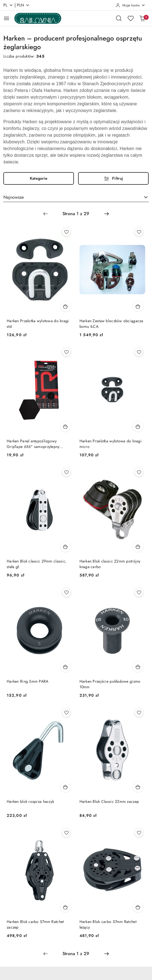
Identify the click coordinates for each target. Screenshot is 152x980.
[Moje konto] (131, 5)
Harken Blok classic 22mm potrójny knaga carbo (110, 564)
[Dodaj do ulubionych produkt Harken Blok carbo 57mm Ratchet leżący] (139, 833)
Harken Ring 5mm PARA (28, 681)
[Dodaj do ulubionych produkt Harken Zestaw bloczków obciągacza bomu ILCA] (139, 232)
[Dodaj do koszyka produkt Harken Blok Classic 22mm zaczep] (138, 787)
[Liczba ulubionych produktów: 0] (131, 18)
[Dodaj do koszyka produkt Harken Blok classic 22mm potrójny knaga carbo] (138, 547)
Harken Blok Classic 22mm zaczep (109, 801)
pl (8, 5)
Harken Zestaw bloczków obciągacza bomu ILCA (111, 324)
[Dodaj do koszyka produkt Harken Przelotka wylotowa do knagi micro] (138, 426)
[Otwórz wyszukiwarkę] (119, 18)
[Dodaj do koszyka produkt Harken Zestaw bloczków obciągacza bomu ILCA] (138, 306)
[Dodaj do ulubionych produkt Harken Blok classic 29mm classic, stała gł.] (66, 472)
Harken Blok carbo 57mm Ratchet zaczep (35, 924)
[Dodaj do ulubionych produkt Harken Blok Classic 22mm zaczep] (139, 713)
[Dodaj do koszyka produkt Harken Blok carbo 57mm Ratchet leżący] (138, 907)
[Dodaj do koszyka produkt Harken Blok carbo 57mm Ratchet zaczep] (66, 907)
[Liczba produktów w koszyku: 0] (142, 18)
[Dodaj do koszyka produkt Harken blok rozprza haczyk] (66, 787)
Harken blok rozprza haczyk (30, 801)
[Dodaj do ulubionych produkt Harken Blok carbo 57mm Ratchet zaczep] (66, 833)
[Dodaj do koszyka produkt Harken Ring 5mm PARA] (66, 667)
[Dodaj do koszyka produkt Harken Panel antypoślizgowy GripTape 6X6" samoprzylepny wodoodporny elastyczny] (66, 426)
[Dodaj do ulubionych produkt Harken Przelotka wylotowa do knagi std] (66, 232)
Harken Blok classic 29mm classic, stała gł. (37, 564)
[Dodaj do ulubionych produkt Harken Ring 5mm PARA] (66, 592)
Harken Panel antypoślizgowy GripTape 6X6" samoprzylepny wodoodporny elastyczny (33, 444)
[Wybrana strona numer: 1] (76, 214)
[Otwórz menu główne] (7, 18)
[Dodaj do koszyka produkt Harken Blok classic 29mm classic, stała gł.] (66, 547)
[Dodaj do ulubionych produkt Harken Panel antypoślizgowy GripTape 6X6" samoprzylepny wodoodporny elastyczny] (66, 352)
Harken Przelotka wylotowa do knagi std (38, 324)
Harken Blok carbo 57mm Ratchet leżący (108, 924)
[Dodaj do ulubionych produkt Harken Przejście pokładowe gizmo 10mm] (139, 592)
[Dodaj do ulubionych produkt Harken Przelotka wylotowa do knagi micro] (139, 352)
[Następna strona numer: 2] (107, 214)
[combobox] (76, 197)
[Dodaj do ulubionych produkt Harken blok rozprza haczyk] (66, 713)
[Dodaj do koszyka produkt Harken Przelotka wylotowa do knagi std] (66, 306)
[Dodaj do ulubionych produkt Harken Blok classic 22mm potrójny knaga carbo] (139, 472)
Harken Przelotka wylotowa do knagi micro (111, 444)
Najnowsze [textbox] (14, 197)
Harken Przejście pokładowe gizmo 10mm (110, 684)
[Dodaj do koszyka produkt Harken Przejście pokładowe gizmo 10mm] (138, 667)
